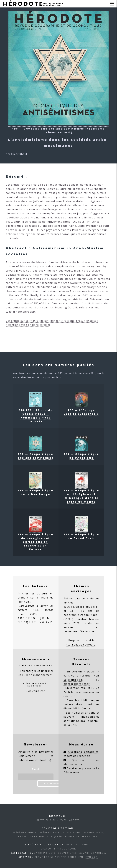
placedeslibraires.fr (77, 684)
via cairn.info (37, 691)
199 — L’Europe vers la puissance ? (81, 410)
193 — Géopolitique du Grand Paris (81, 534)
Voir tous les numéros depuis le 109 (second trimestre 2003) (55, 373)
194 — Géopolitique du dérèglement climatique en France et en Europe (36, 540)
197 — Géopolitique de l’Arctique (81, 454)
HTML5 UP (91, 857)
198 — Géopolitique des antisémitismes (36, 454)
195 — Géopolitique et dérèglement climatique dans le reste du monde (81, 494)
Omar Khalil (19, 154)
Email (36, 769)
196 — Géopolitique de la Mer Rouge (36, 490)
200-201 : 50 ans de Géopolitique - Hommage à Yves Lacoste (36, 414)
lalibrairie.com (73, 680)
